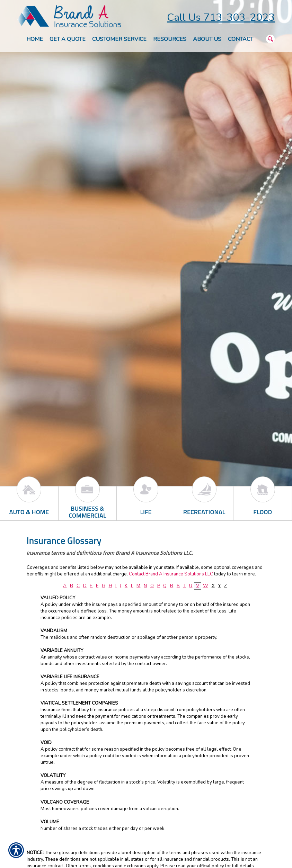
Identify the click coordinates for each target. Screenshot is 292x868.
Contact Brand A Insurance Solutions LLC (171, 574)
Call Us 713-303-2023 (221, 17)
